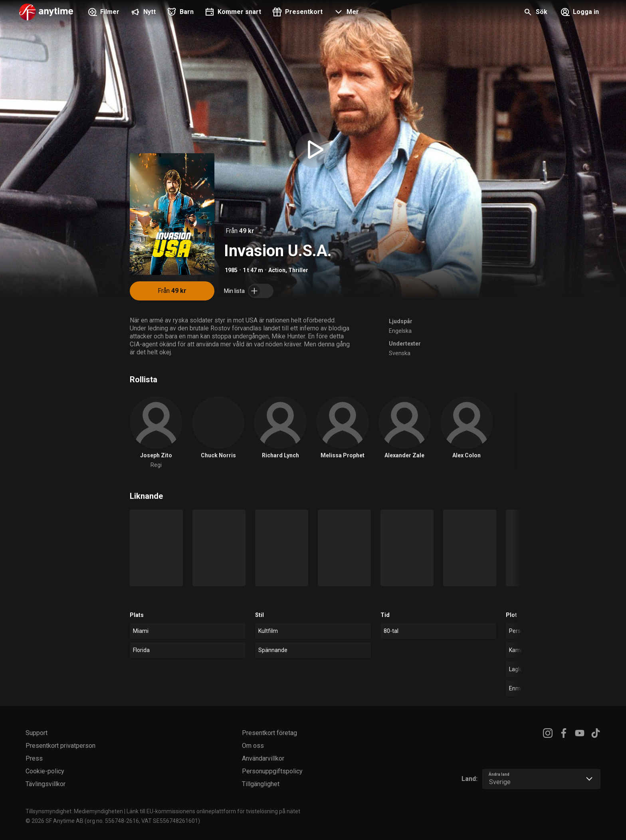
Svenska (400, 353)
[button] (346, 13)
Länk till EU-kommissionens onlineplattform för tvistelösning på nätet (213, 811)
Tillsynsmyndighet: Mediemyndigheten (74, 811)
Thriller (298, 270)
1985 (231, 270)
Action (277, 270)
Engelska (400, 331)
